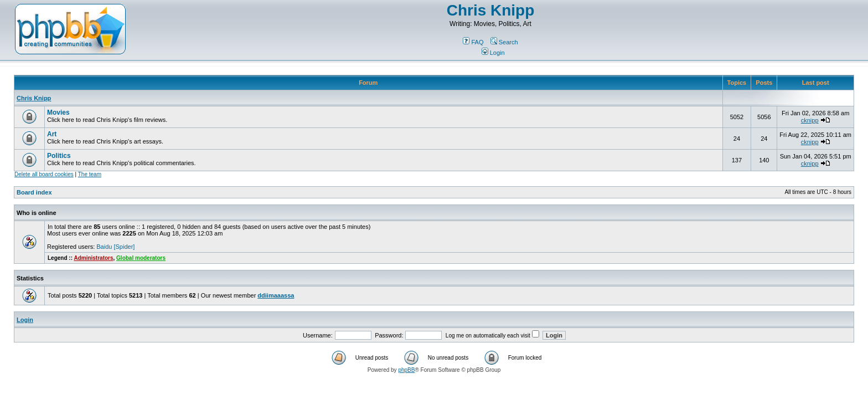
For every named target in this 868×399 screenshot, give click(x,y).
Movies (58, 112)
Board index (34, 192)
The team (90, 174)
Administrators (93, 258)
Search (504, 42)
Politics (59, 156)
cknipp (810, 120)
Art (52, 134)
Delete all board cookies (44, 174)
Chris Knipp (491, 10)
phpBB (406, 370)
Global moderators (141, 258)
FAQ (473, 42)
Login (493, 53)
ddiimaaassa (276, 295)
